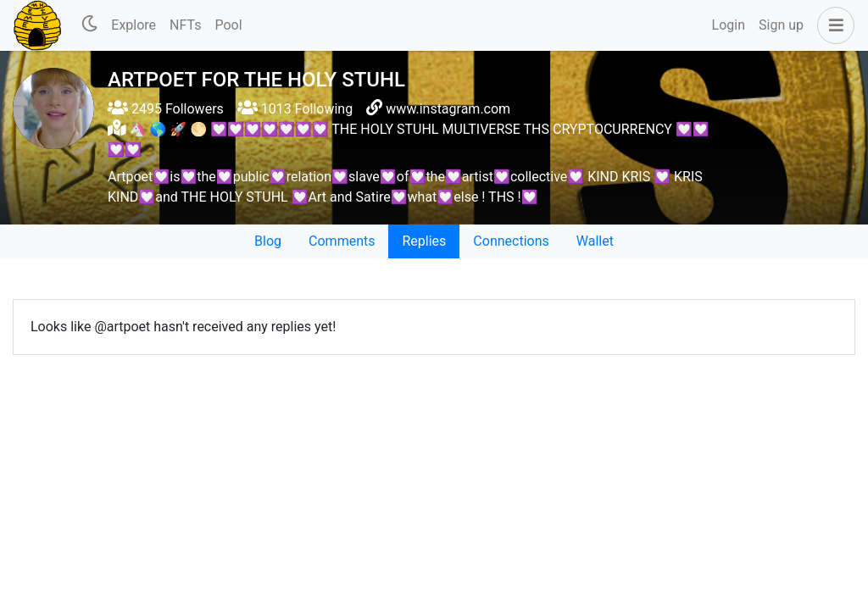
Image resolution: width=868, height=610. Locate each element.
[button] (832, 25)
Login (729, 25)
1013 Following (295, 109)
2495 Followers (166, 109)
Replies (424, 241)
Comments (342, 241)
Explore (134, 25)
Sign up (781, 25)
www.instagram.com (448, 109)
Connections (511, 241)
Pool (228, 25)
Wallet (595, 241)
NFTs (185, 25)
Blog (268, 241)
